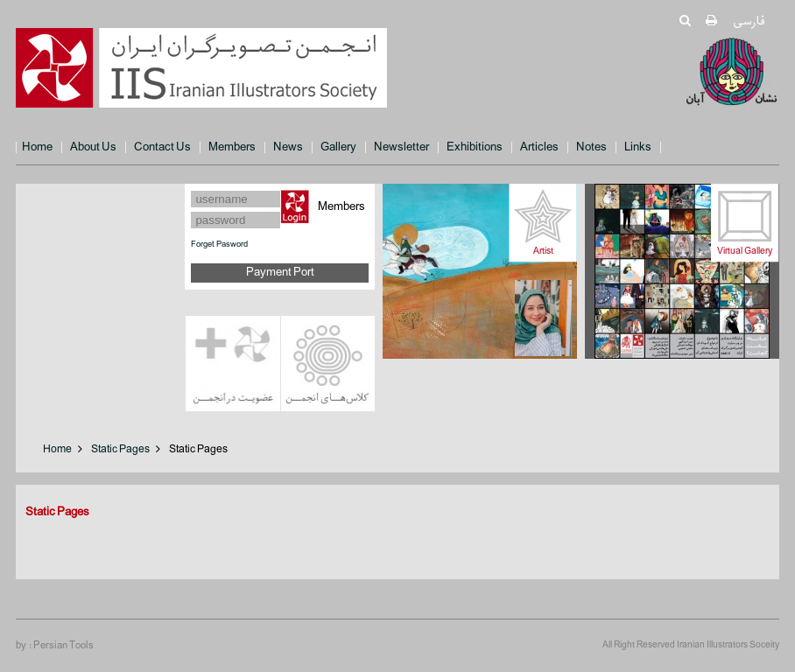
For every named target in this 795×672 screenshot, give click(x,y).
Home (37, 147)
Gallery (338, 147)
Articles (539, 147)
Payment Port (280, 273)
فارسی (748, 21)
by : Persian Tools (55, 646)
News (288, 147)
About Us (93, 147)
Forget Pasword (219, 245)
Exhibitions (475, 147)
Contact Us (162, 147)
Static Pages (120, 450)
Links (638, 147)
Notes (591, 147)
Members (232, 147)
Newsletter (401, 147)
